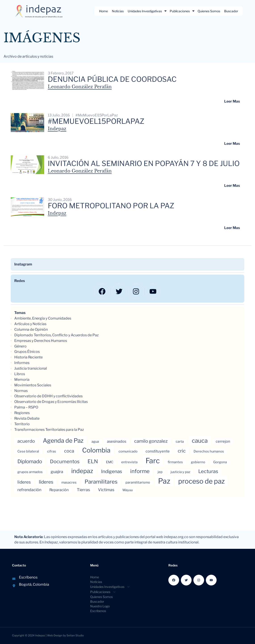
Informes (22, 363)
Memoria (22, 380)
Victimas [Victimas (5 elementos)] (106, 490)
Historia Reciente (28, 357)
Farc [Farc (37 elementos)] (153, 461)
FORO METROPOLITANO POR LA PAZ (111, 206)
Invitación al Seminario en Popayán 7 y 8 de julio (144, 164)
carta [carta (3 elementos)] (180, 442)
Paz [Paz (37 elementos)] (164, 481)
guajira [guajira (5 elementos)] (57, 472)
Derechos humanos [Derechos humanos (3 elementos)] (209, 451)
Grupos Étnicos (27, 352)
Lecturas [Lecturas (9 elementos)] (208, 471)
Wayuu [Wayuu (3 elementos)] (127, 490)
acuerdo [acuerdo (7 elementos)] (26, 441)
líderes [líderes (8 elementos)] (46, 482)
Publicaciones (180, 11)
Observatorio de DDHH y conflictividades (48, 396)
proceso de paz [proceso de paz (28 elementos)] (201, 481)
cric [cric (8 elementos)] (182, 451)
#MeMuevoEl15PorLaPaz (97, 115)
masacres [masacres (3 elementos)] (69, 482)
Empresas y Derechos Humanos (41, 341)
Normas (21, 391)
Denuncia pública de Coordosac (112, 79)
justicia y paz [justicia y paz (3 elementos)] (180, 472)
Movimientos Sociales (33, 385)
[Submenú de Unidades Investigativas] (165, 11)
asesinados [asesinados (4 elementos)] (117, 441)
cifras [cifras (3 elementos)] (52, 451)
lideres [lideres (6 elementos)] (24, 482)
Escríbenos (28, 577)
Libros (20, 374)
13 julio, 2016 (59, 115)
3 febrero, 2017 (61, 73)
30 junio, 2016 (60, 200)
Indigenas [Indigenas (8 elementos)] (112, 471)
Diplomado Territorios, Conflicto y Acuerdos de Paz (56, 335)
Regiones (22, 413)
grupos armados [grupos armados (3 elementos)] (30, 472)
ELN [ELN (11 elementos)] (93, 461)
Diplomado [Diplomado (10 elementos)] (30, 461)
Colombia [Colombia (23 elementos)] (96, 450)
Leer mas (232, 101)
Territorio (22, 424)
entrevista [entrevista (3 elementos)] (129, 462)
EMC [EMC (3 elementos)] (110, 462)
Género (20, 346)
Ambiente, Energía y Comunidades (43, 318)
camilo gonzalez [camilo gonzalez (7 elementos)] (151, 441)
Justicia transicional (31, 368)
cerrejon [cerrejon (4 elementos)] (223, 441)
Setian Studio (75, 635)
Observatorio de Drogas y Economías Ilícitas (51, 402)
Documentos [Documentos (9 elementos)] (65, 461)
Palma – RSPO (26, 407)
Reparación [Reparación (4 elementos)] (59, 490)
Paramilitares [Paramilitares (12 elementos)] (101, 482)
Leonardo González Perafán (80, 87)
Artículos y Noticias (30, 324)
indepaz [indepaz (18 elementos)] (82, 471)
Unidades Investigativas (145, 11)
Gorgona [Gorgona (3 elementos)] (220, 462)
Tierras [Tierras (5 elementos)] (83, 490)
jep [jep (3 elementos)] (160, 472)
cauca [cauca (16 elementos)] (200, 441)
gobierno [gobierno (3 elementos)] (198, 462)
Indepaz (57, 129)
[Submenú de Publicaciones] (193, 11)
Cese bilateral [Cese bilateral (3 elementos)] (28, 451)
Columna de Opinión (31, 329)
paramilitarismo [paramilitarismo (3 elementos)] (138, 482)
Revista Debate (27, 418)
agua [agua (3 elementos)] (95, 442)
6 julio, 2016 (58, 157)
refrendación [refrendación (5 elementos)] (29, 490)
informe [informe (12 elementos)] (140, 471)
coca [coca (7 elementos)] (69, 451)
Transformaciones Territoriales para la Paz (49, 430)
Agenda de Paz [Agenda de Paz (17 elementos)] (63, 441)
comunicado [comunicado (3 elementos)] (128, 451)
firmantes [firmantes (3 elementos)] (175, 462)
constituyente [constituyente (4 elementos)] (158, 451)
